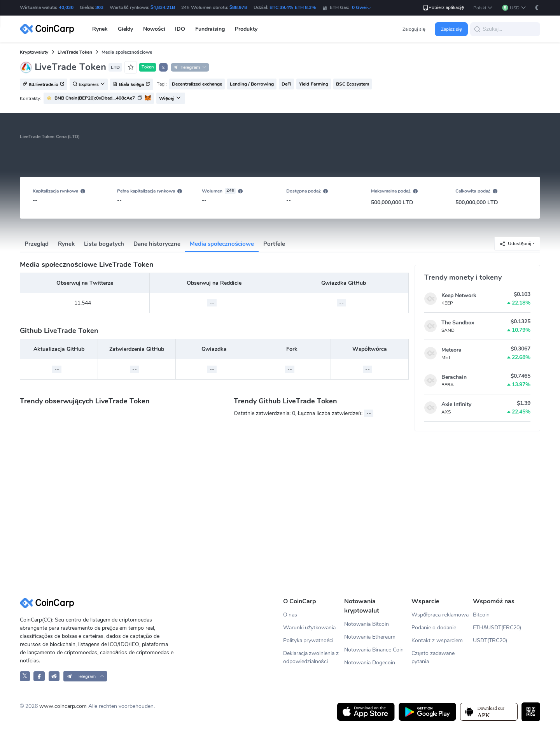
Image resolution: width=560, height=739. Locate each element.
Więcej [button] (170, 98)
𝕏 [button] (163, 68)
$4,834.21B (163, 7)
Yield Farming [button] (313, 84)
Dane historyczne (157, 244)
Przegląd (37, 244)
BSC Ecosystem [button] (353, 84)
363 (99, 7)
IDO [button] (180, 29)
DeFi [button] (286, 84)
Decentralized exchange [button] (197, 84)
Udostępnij (515, 244)
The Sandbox (458, 323)
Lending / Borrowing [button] (252, 84)
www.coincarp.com (63, 706)
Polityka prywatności (308, 640)
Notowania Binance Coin (374, 650)
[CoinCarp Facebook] (39, 676)
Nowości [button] (154, 29)
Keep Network (459, 295)
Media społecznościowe (222, 244)
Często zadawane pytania (433, 657)
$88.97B (238, 7)
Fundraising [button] (210, 29)
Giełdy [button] (126, 29)
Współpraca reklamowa (440, 615)
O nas (290, 615)
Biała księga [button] (131, 85)
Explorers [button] (89, 85)
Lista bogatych (104, 244)
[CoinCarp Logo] (49, 29)
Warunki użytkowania (310, 628)
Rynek (66, 244)
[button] (483, 8)
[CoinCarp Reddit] (54, 676)
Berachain (454, 377)
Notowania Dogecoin (370, 663)
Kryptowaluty (34, 52)
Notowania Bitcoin (367, 624)
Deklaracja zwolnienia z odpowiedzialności (311, 657)
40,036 (66, 7)
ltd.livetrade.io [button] (44, 85)
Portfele (274, 244)
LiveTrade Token (75, 52)
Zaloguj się (414, 29)
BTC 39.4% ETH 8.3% (293, 7)
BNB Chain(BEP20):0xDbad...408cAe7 (95, 98)
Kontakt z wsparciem (437, 640)
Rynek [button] (100, 29)
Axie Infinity (456, 404)
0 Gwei (362, 7)
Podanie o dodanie (434, 628)
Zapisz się (451, 29)
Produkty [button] (246, 29)
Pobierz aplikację (443, 8)
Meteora (451, 350)
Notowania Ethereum (370, 637)
